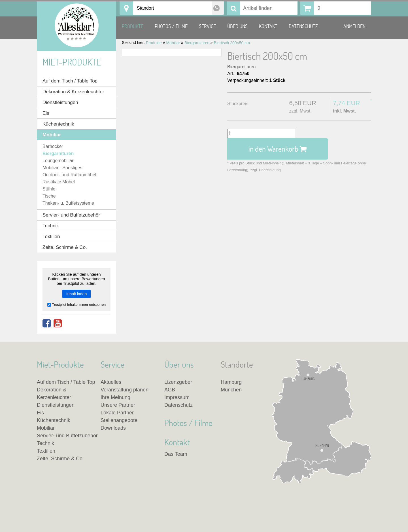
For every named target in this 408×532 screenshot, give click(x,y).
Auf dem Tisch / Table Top (70, 81)
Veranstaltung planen (125, 390)
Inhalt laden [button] (76, 294)
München (322, 446)
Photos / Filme (171, 26)
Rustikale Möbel (59, 182)
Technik (51, 226)
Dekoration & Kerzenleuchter (73, 92)
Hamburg (308, 379)
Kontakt (268, 26)
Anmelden (354, 26)
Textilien (51, 237)
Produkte (133, 26)
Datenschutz (303, 26)
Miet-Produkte (72, 62)
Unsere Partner (118, 405)
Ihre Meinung (115, 397)
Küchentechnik (58, 124)
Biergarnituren (242, 67)
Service (207, 26)
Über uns (237, 26)
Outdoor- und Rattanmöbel (69, 175)
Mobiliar (52, 135)
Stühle (49, 189)
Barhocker (53, 146)
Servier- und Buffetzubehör (71, 215)
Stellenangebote (119, 420)
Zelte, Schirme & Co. (65, 247)
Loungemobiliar (58, 161)
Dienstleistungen (60, 102)
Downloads (113, 428)
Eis (46, 113)
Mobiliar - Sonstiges (62, 168)
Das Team (176, 454)
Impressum (177, 397)
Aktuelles (111, 382)
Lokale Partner (117, 413)
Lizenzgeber (178, 382)
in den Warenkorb (278, 149)
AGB (170, 390)
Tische (49, 196)
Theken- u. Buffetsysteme (68, 203)
